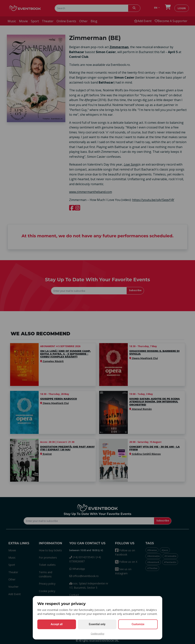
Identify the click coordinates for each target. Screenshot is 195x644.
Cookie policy (97, 634)
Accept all (57, 624)
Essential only (97, 624)
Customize (138, 624)
